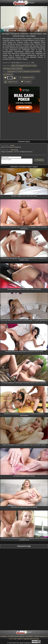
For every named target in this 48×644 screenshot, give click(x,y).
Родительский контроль (31, 639)
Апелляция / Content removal (35, 636)
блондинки (21, 65)
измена (19, 68)
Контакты (4, 636)
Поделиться (12, 82)
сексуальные (8, 74)
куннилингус (12, 71)
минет (14, 65)
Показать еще (24, 546)
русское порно (31, 65)
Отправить (39, 160)
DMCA (20, 639)
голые (20, 71)
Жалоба (27, 82)
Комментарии (28, 78)
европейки (36, 71)
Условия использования (16, 636)
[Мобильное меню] (2, 3)
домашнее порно (9, 68)
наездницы (27, 71)
